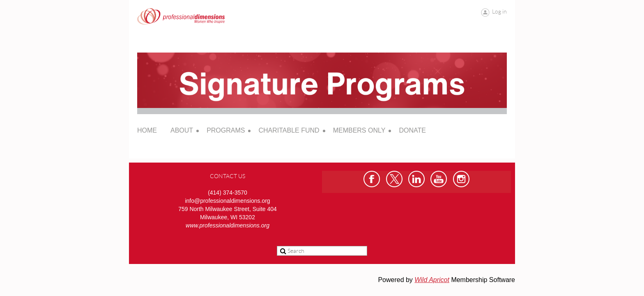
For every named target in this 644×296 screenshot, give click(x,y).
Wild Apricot (432, 280)
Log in (499, 11)
